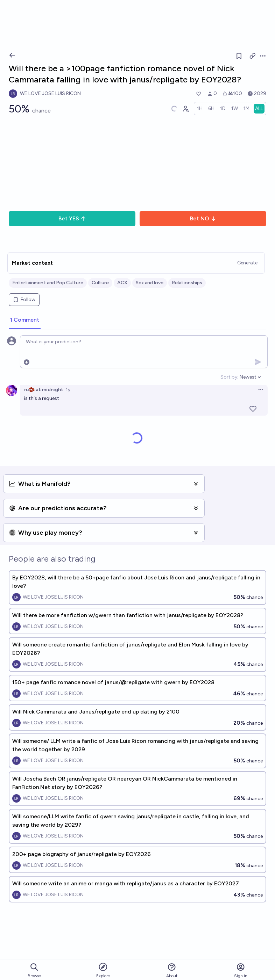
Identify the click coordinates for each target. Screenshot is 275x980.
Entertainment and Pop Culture (48, 283)
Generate (247, 263)
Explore (103, 970)
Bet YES (72, 218)
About (172, 970)
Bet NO (203, 218)
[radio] (200, 109)
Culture (100, 283)
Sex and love (150, 283)
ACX (122, 283)
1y (68, 390)
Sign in (241, 970)
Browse (34, 970)
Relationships (187, 283)
